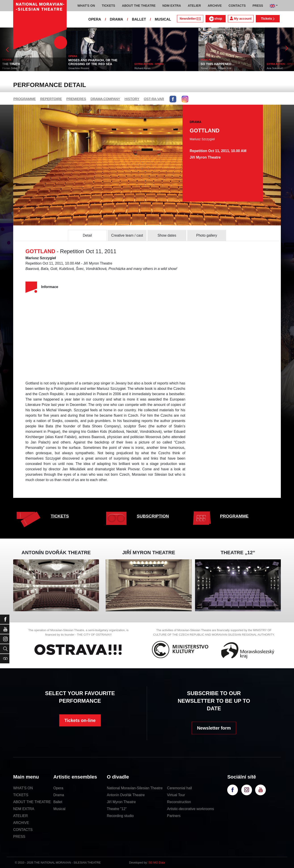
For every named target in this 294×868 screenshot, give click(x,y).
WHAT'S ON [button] (86, 6)
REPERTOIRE (51, 99)
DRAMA (117, 19)
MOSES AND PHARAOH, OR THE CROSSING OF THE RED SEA (93, 62)
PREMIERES (76, 99)
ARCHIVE (215, 6)
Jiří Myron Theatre (121, 802)
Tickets (268, 19)
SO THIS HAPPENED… (218, 64)
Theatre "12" (117, 809)
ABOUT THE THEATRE (32, 802)
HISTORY (132, 99)
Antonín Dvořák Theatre (126, 795)
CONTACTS (23, 830)
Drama (59, 795)
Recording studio (120, 816)
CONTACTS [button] (237, 6)
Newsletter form (214, 728)
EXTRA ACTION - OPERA (149, 64)
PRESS (19, 837)
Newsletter (190, 19)
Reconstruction (179, 802)
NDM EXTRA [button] (172, 6)
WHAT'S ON (23, 788)
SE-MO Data (157, 863)
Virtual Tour (176, 795)
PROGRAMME (25, 99)
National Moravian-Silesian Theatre (135, 788)
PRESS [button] (258, 6)
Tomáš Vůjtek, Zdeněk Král (216, 68)
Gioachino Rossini (79, 68)
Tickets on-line (80, 720)
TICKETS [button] (108, 6)
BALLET (139, 19)
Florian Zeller (10, 68)
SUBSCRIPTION (153, 516)
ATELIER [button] (194, 6)
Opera (58, 788)
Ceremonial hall (180, 788)
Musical (59, 809)
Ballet (58, 802)
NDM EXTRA (24, 809)
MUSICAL (163, 19)
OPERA (95, 19)
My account (241, 18)
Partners (174, 816)
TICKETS (60, 516)
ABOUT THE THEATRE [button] (139, 6)
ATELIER (21, 816)
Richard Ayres (142, 68)
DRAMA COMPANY (105, 99)
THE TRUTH (11, 64)
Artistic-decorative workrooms (191, 809)
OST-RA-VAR (154, 99)
